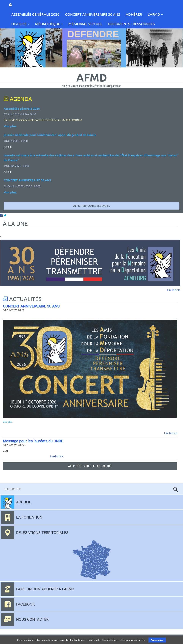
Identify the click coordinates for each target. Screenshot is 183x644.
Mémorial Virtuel (85, 24)
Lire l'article (174, 290)
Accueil (24, 502)
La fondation (29, 517)
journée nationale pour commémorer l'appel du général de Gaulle (50, 135)
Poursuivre (157, 640)
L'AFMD (155, 14)
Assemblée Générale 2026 (35, 14)
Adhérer (134, 14)
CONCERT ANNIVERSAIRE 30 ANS (93, 14)
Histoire (20, 24)
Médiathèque (49, 24)
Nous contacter (32, 619)
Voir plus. (8, 422)
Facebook (26, 604)
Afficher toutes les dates (92, 206)
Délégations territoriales (42, 533)
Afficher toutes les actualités (90, 466)
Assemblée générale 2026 (22, 108)
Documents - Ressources (131, 24)
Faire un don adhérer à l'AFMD (45, 589)
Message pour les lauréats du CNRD (33, 441)
